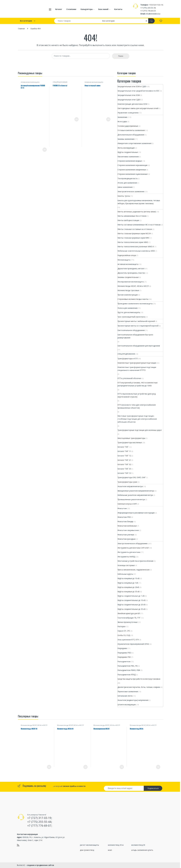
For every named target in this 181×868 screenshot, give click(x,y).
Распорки (121, 626)
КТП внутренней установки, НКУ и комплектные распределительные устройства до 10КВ (138, 384)
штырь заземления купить (142, 850)
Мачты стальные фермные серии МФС (134, 238)
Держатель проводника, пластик (131, 273)
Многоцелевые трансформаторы (131, 438)
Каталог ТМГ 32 (124, 464)
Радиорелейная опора (127, 255)
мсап (110, 850)
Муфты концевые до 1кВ (128, 583)
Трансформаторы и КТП (128, 358)
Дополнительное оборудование (131, 135)
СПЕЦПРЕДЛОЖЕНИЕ (60, 82)
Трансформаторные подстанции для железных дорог (140, 430)
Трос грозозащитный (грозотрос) (131, 317)
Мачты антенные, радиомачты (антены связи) (137, 212)
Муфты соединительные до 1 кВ (131, 596)
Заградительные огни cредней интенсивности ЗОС (139, 91)
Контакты (118, 9)
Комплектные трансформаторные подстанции (137, 363)
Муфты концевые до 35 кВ (129, 592)
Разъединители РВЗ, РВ (128, 666)
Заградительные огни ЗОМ (129, 95)
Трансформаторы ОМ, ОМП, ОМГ (132, 477)
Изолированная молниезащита (131, 282)
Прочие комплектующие (128, 295)
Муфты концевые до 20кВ (128, 587)
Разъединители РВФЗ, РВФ (129, 670)
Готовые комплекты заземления (131, 130)
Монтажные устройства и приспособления (135, 561)
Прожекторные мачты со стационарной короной (138, 326)
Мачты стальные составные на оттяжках (135, 229)
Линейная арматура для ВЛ (129, 613)
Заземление (122, 117)
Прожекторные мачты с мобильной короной (136, 321)
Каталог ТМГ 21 (124, 460)
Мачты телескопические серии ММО (133, 242)
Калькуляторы (86, 9)
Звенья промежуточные (128, 622)
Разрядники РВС (124, 657)
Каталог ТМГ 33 (124, 469)
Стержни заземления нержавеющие (133, 165)
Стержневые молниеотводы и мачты (133, 299)
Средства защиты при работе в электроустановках (139, 679)
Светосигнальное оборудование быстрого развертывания (135, 336)
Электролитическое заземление (131, 191)
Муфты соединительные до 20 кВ (131, 605)
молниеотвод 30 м (116, 845)
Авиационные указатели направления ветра (136, 491)
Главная (21, 29)
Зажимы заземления (126, 139)
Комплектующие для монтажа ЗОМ (132, 104)
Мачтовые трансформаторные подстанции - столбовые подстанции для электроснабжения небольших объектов (137, 419)
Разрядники (122, 648)
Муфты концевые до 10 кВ (129, 578)
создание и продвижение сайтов (40, 865)
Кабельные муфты (125, 574)
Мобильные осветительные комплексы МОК (136, 251)
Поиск (121, 56)
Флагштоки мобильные (127, 526)
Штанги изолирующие (127, 705)
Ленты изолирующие (126, 148)
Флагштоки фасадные (127, 539)
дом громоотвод (87, 850)
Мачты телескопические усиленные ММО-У (136, 247)
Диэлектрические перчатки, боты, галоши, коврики (139, 687)
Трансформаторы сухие (127, 482)
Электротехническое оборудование (133, 543)
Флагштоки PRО (124, 517)
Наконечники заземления (128, 157)
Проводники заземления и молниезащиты (135, 304)
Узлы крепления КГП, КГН (128, 640)
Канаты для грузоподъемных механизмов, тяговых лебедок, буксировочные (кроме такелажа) (139, 202)
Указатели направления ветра (130, 486)
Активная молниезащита (30, 82)
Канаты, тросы (124, 196)
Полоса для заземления (127, 308)
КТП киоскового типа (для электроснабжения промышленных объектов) (137, 406)
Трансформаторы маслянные (130, 443)
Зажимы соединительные (128, 277)
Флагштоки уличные (126, 535)
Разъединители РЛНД (127, 675)
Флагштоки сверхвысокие (128, 530)
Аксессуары (122, 121)
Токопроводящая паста (127, 178)
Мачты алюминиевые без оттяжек (132, 216)
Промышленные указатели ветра (131, 499)
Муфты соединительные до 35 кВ (131, 609)
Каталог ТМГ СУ (124, 473)
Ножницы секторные (126, 565)
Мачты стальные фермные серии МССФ (134, 233)
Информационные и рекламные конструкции (136, 513)
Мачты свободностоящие (128, 220)
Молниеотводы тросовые (128, 290)
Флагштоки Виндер (125, 521)
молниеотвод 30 (138, 845)
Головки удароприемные (128, 126)
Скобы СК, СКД (124, 635)
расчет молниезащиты (89, 845)
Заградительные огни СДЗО (129, 100)
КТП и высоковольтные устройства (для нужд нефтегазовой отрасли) (137, 395)
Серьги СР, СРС (124, 631)
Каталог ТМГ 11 (124, 451)
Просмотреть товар (45, 150)
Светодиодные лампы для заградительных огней (138, 108)
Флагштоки (122, 508)
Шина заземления (125, 187)
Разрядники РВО (124, 653)
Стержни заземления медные (130, 161)
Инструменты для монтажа (129, 552)
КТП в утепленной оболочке (129, 378)
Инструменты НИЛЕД (126, 557)
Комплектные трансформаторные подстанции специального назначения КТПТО (137, 369)
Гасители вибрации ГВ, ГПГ (129, 618)
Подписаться (153, 788)
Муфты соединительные (128, 152)
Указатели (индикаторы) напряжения (133, 700)
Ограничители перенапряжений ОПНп (133, 644)
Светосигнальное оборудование (131, 330)
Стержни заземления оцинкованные (133, 174)
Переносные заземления (128, 691)
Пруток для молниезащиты (129, 312)
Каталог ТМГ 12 (124, 456)
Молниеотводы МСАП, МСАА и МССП (133, 286)
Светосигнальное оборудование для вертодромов (139, 346)
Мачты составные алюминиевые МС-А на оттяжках (139, 225)
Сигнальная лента (125, 696)
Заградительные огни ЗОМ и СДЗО (132, 86)
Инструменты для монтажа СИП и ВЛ (133, 548)
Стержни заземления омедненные (132, 170)
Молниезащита (124, 260)
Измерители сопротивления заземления (134, 143)
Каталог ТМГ (123, 447)
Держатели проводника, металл (131, 269)
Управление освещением (128, 113)
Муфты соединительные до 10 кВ (131, 600)
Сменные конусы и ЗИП (127, 504)
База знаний (103, 9)
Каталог (59, 9)
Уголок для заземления (127, 183)
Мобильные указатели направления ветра (135, 495)
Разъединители (124, 662)
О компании (71, 9)
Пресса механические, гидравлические (134, 570)
